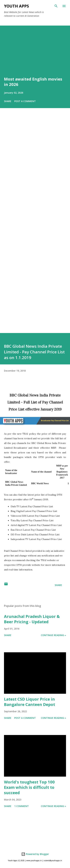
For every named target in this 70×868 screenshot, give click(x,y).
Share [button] (8, 101)
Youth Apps (16, 6)
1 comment (22, 806)
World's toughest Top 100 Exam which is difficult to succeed (29, 787)
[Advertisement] (31, 225)
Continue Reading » (53, 635)
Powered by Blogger (35, 854)
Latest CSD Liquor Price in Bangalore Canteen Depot (30, 702)
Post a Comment (25, 101)
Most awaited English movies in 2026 (33, 82)
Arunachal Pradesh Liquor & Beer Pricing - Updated (32, 619)
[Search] (56, 6)
